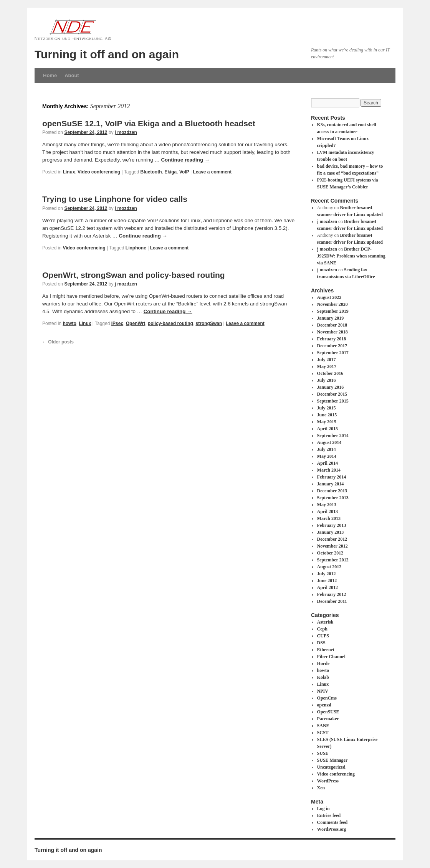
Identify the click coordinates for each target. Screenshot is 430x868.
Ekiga (170, 172)
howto (69, 323)
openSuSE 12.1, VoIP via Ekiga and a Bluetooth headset (149, 123)
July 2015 (327, 408)
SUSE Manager (332, 760)
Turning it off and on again (107, 54)
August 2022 (329, 297)
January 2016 (331, 387)
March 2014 (329, 470)
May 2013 (327, 505)
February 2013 (332, 525)
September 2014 (333, 436)
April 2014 (327, 463)
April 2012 (327, 587)
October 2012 (330, 553)
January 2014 (331, 484)
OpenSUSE (328, 712)
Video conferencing (99, 172)
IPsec (117, 323)
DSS (321, 643)
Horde (323, 663)
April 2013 (327, 512)
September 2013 (333, 498)
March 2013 (329, 518)
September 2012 (333, 560)
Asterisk (325, 622)
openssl (324, 705)
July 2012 (327, 574)
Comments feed (332, 822)
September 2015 (333, 401)
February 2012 (332, 594)
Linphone (136, 248)
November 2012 (332, 546)
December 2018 (332, 325)
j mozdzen (126, 132)
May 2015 (327, 422)
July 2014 (327, 449)
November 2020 (332, 304)
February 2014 (332, 477)
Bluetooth (151, 172)
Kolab (323, 677)
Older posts (58, 342)
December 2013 (332, 491)
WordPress (328, 781)
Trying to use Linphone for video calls (115, 199)
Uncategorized (331, 767)
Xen (321, 788)
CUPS (323, 636)
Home (50, 75)
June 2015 (327, 415)
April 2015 (327, 429)
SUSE (323, 753)
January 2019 (331, 318)
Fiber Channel (331, 657)
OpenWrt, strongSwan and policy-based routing (134, 275)
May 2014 (327, 456)
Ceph (322, 629)
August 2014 (329, 442)
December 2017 (332, 346)
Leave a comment (212, 172)
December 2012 (332, 539)
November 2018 (332, 332)
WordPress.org (332, 829)
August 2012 (329, 567)
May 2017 (327, 366)
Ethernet (326, 650)
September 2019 (333, 311)
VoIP (184, 172)
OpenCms (327, 698)
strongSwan (209, 323)
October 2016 (330, 373)
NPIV (323, 691)
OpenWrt (136, 323)
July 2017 (327, 360)
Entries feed (329, 815)
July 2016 (327, 380)
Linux (69, 172)
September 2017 (333, 353)
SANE (323, 726)
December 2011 (332, 601)
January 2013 (331, 532)
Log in (323, 809)
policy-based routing (170, 323)
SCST (323, 733)
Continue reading (185, 160)
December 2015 (332, 394)
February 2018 (332, 339)
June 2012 (327, 581)
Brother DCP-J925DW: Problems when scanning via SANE (351, 256)
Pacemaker (328, 719)
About (72, 75)
